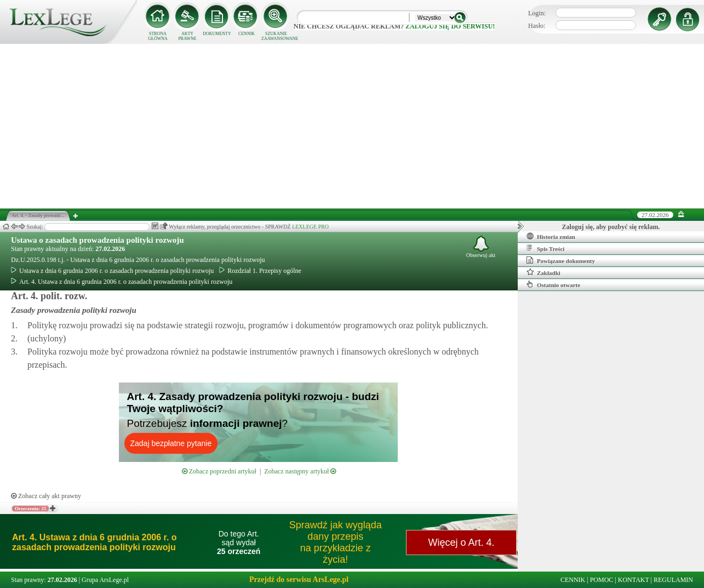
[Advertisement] (352, 126)
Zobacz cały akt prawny (46, 496)
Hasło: (537, 26)
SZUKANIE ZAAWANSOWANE (276, 36)
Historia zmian (551, 236)
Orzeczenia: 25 (30, 509)
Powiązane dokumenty (561, 260)
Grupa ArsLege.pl (105, 580)
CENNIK (247, 34)
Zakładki (543, 272)
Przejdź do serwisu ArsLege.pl (299, 580)
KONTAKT (634, 580)
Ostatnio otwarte (553, 284)
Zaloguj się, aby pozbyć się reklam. (611, 227)
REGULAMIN (673, 580)
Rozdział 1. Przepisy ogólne (260, 271)
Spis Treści (545, 248)
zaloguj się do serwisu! (450, 26)
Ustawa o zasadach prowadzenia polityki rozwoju (98, 240)
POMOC (602, 580)
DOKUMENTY (217, 34)
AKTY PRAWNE (187, 36)
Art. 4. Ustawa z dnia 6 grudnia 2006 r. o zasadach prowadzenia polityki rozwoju (122, 282)
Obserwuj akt (481, 247)
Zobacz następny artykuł (300, 471)
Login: (537, 13)
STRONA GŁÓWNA (158, 36)
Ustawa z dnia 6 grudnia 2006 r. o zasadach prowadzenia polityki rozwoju (112, 271)
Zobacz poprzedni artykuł (219, 471)
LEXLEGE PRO (310, 227)
